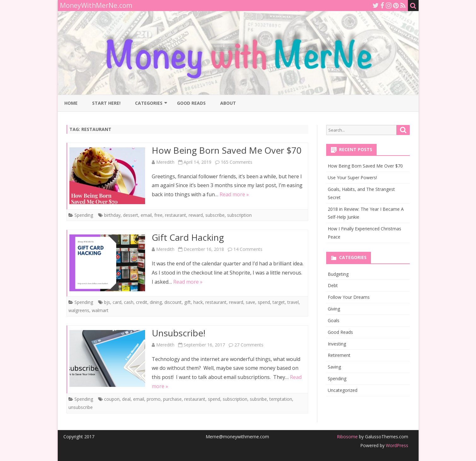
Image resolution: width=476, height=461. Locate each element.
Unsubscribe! (179, 333)
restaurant (176, 215)
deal (126, 399)
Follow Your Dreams (349, 297)
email (146, 215)
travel (293, 302)
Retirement (339, 355)
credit (142, 302)
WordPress (396, 445)
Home (71, 103)
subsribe (258, 399)
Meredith (165, 162)
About (228, 103)
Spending (84, 215)
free (158, 215)
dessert (131, 215)
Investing (337, 344)
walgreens (79, 310)
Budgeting (338, 274)
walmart (100, 310)
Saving (334, 367)
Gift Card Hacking (188, 237)
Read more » (234, 194)
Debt (333, 285)
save (250, 302)
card (117, 302)
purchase (172, 399)
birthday (112, 215)
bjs (107, 302)
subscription (239, 215)
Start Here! (106, 103)
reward (196, 215)
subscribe (215, 215)
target (279, 302)
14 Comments (248, 249)
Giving (334, 309)
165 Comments (237, 162)
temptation (281, 399)
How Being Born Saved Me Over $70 (227, 150)
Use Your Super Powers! (352, 177)
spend (264, 302)
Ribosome (347, 437)
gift (188, 302)
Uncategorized (343, 390)
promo (154, 399)
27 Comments (249, 345)
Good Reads (191, 103)
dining (156, 302)
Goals (334, 320)
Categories (149, 103)
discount (173, 302)
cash (129, 302)
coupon (112, 399)
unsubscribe (81, 407)
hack (198, 302)
